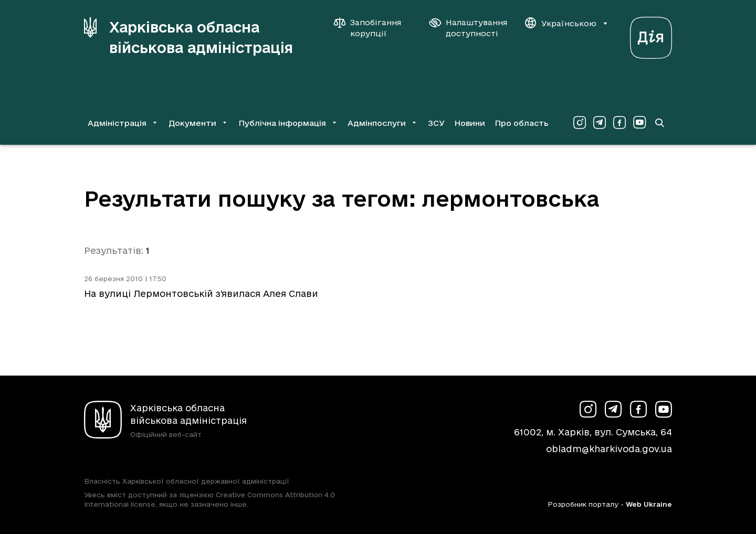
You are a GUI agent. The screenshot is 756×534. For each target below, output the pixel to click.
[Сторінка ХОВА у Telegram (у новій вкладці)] (600, 123)
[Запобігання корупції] (373, 28)
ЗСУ (436, 123)
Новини (470, 123)
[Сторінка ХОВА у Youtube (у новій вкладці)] (639, 123)
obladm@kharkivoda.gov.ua (609, 449)
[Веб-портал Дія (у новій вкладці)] (651, 35)
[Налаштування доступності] (468, 28)
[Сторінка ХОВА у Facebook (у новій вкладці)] (619, 123)
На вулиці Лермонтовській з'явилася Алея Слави (201, 293)
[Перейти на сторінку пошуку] (659, 123)
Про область (522, 123)
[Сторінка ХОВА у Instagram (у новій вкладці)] (580, 123)
